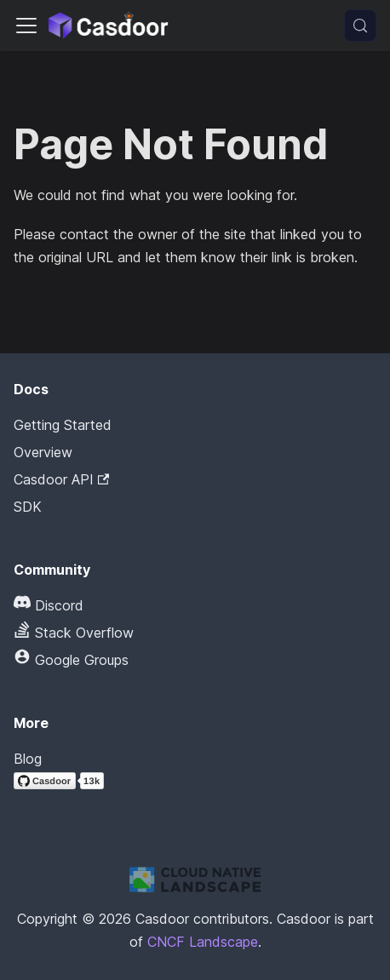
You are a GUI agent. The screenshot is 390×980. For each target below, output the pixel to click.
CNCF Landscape (203, 942)
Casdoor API (61, 479)
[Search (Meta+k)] (360, 26)
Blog (28, 759)
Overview (43, 452)
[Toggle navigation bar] (26, 26)
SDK (28, 507)
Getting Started (63, 425)
